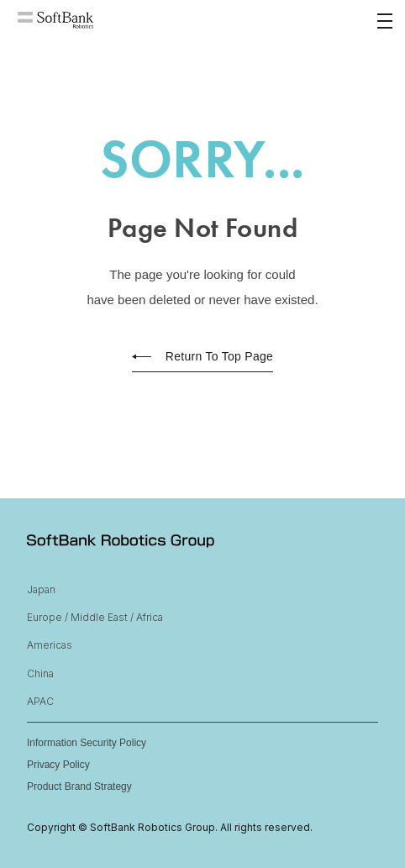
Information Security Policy (87, 743)
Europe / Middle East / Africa (95, 617)
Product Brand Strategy (79, 786)
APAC (40, 701)
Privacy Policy (58, 765)
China (40, 673)
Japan (41, 589)
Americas (50, 645)
